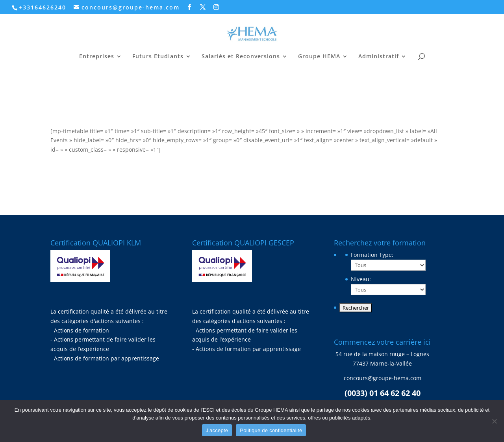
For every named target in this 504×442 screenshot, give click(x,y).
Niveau (361, 279)
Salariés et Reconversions (241, 57)
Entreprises (97, 57)
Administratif (379, 57)
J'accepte (217, 430)
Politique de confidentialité (271, 430)
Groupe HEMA (319, 57)
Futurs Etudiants (158, 57)
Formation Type (372, 255)
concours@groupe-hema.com (383, 378)
